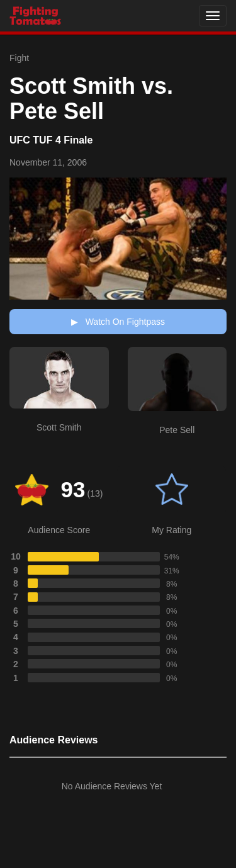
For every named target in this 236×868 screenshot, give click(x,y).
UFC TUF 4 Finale (51, 140)
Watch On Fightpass (118, 322)
